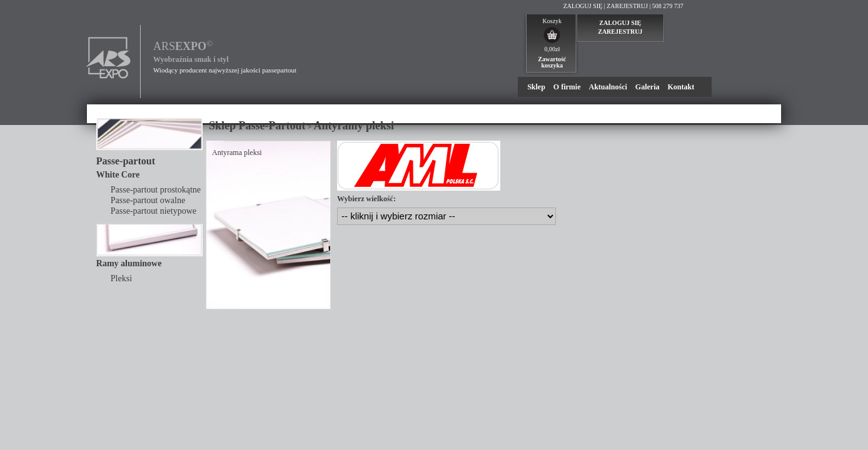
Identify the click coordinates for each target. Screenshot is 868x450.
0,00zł (552, 49)
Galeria (648, 87)
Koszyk (553, 21)
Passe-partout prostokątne (156, 190)
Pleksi (121, 278)
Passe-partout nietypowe (154, 211)
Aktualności (608, 87)
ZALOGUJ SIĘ (583, 6)
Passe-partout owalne (148, 200)
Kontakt (681, 87)
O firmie (567, 87)
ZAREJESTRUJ (627, 6)
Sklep (536, 87)
